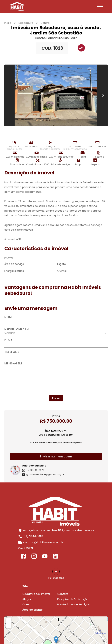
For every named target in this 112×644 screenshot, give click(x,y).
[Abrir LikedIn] (56, 557)
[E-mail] (56, 345)
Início (8, 23)
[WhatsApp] (103, 635)
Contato (63, 594)
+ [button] (9, 620)
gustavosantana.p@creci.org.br (43, 474)
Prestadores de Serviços (73, 604)
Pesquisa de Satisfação (73, 599)
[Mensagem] (56, 370)
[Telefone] (56, 356)
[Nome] (56, 321)
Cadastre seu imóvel (36, 594)
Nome (9, 317)
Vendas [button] (10, 333)
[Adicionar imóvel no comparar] (81, 48)
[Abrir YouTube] (45, 557)
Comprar (28, 604)
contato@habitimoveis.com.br (44, 542)
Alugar (27, 599)
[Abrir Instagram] (34, 557)
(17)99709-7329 (33, 470)
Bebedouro (26, 23)
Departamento (17, 329)
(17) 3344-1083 (33, 536)
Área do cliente (32, 610)
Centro (45, 23)
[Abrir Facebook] (23, 557)
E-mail (10, 340)
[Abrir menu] (100, 7)
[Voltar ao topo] (56, 571)
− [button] (9, 625)
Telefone (12, 352)
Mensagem (13, 364)
